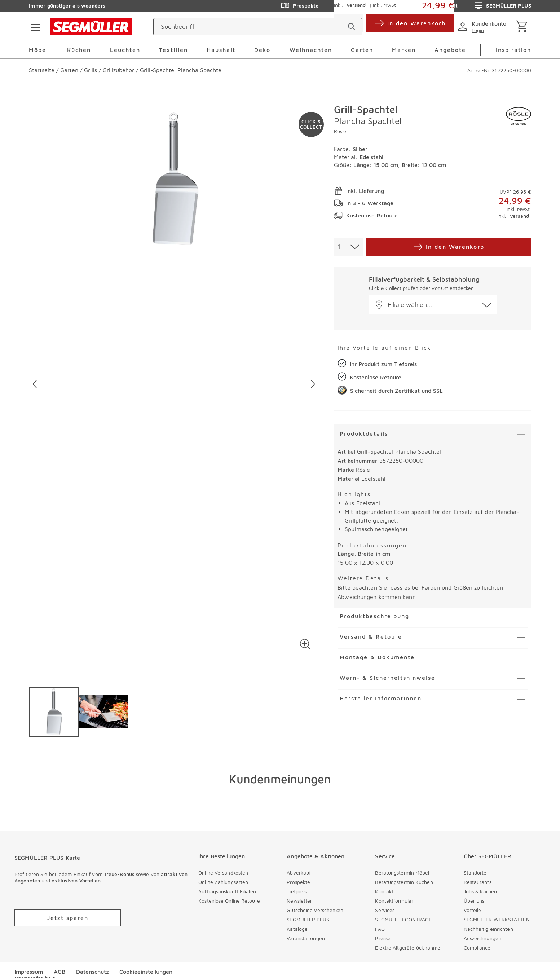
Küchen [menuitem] (79, 50)
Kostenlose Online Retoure (229, 901)
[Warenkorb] (523, 27)
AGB (59, 972)
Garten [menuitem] (362, 50)
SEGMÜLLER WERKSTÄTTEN (497, 919)
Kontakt (384, 891)
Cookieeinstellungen (146, 972)
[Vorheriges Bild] (35, 384)
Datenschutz (92, 972)
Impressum (29, 972)
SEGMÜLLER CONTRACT (403, 919)
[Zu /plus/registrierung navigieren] (68, 918)
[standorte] (412, 27)
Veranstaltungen (306, 938)
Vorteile (473, 910)
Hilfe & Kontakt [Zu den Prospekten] (360, 6)
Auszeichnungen (482, 938)
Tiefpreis (297, 891)
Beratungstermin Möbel (402, 873)
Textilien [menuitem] (173, 50)
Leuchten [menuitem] (125, 50)
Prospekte (298, 882)
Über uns (474, 901)
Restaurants (478, 882)
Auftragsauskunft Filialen (227, 891)
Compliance (477, 948)
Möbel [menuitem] (39, 50)
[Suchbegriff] (251, 27)
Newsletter (299, 901)
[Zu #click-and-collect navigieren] (311, 124)
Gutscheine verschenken (315, 910)
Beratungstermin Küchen (404, 882)
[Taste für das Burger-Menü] (33, 27)
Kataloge (297, 929)
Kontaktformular (394, 901)
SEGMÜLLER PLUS (308, 919)
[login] (483, 27)
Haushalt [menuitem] (221, 50)
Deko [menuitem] (262, 50)
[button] (305, 645)
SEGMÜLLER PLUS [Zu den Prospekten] (503, 6)
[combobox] (348, 247)
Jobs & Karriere (481, 891)
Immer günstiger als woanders (67, 6)
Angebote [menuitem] (450, 50)
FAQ (380, 929)
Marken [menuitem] (404, 50)
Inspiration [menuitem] (513, 50)
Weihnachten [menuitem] (311, 50)
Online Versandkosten (223, 873)
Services (385, 910)
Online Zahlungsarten (223, 882)
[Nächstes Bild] (313, 384)
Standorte (475, 873)
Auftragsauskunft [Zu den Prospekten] (430, 6)
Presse (383, 938)
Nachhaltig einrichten (488, 929)
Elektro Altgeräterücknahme (408, 948)
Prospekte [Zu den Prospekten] (300, 6)
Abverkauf (299, 873)
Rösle (340, 131)
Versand (519, 216)
